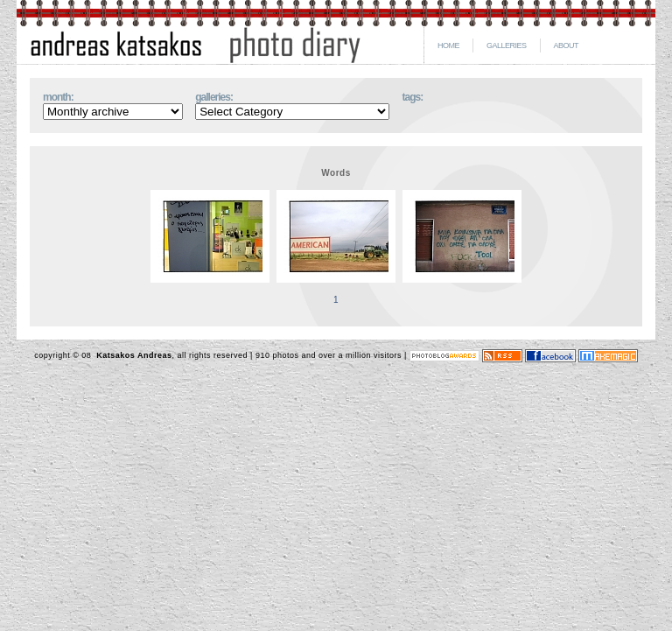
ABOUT (567, 46)
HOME (448, 46)
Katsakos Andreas (133, 355)
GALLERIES (507, 46)
